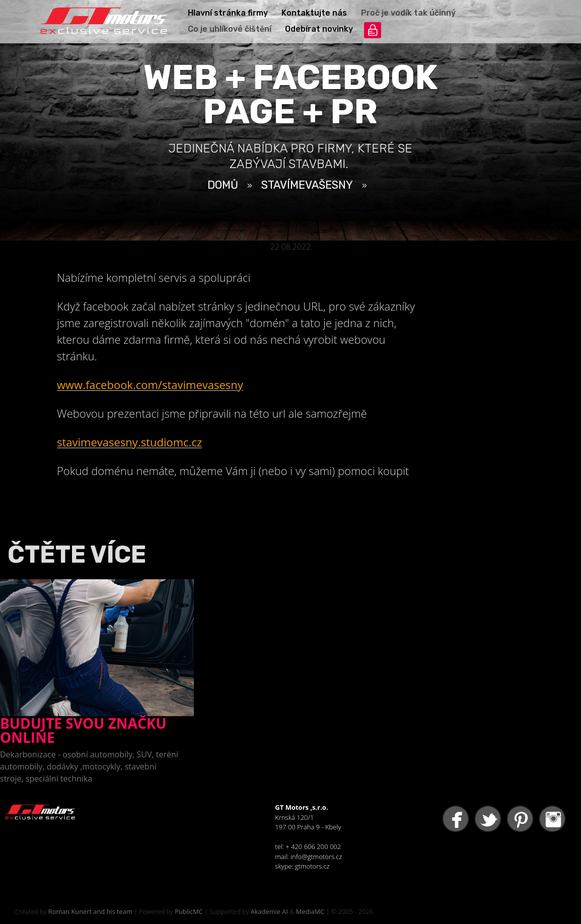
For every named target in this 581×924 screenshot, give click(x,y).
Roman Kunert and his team (90, 911)
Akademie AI (269, 911)
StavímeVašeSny (307, 185)
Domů (223, 185)
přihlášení (373, 30)
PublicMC (189, 911)
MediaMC (310, 911)
